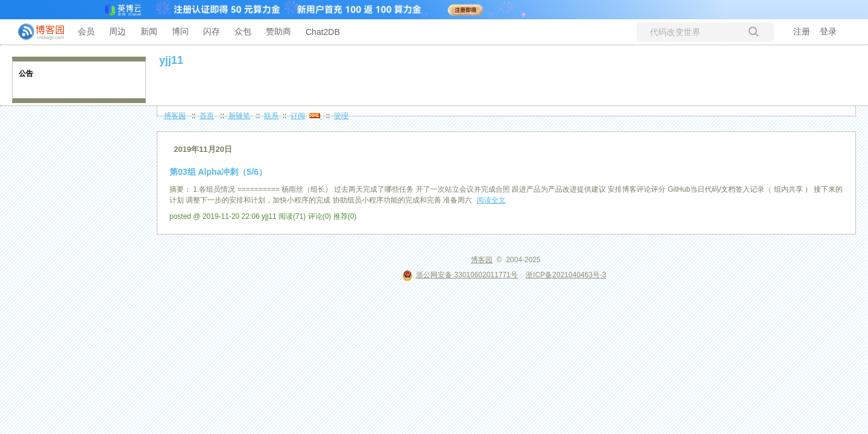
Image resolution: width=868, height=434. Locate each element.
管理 (341, 116)
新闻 (149, 31)
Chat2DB (323, 32)
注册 (802, 31)
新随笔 (239, 116)
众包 (243, 31)
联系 (271, 116)
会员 (86, 31)
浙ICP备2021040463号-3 (566, 275)
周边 (118, 31)
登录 (828, 31)
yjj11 (171, 60)
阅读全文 (491, 200)
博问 (180, 31)
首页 (207, 116)
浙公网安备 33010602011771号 (460, 275)
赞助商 (278, 31)
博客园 (175, 116)
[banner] (36, 32)
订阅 (298, 116)
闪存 (212, 31)
